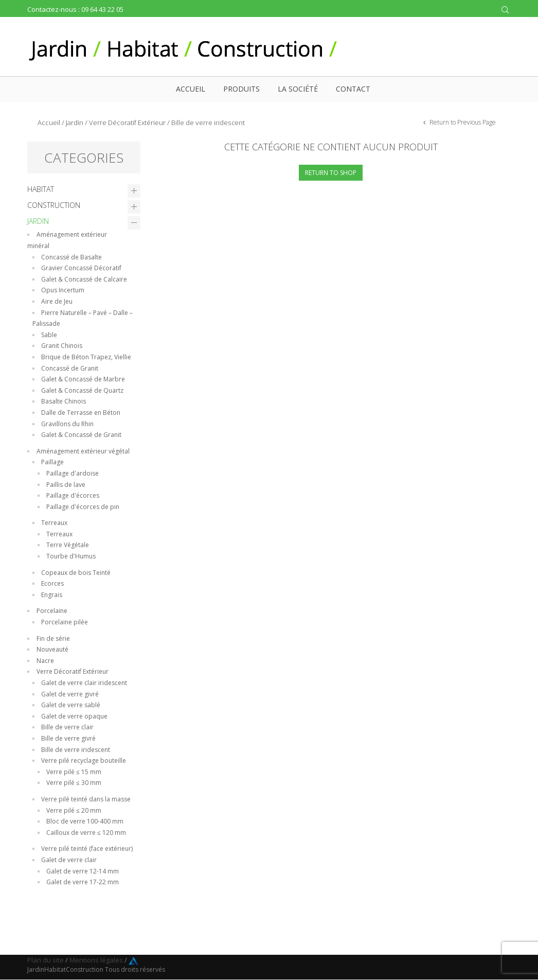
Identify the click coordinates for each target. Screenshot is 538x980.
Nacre (45, 661)
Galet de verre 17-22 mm (83, 882)
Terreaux (54, 523)
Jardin (75, 122)
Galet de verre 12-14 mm (83, 871)
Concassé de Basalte (71, 257)
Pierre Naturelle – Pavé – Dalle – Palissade (83, 318)
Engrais (52, 595)
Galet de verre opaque (74, 716)
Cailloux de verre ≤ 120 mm (86, 833)
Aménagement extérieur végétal (83, 451)
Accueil (191, 89)
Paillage (52, 462)
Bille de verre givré (68, 738)
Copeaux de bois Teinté (76, 573)
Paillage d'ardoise (73, 473)
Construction (54, 205)
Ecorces (52, 583)
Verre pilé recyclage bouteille (84, 760)
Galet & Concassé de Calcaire (84, 279)
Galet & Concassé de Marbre (83, 379)
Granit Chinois (62, 346)
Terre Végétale (68, 545)
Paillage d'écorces (73, 495)
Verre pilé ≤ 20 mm (74, 810)
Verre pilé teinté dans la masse (86, 799)
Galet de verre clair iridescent (84, 683)
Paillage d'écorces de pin (83, 507)
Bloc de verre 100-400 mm (85, 821)
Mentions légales (96, 960)
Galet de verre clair (69, 860)
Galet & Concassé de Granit (81, 435)
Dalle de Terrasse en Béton (81, 413)
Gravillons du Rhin (67, 424)
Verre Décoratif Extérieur (127, 122)
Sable (49, 335)
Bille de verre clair (67, 727)
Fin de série (53, 638)
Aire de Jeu (57, 301)
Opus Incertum (63, 290)
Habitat (41, 189)
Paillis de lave (66, 485)
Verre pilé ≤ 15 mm (74, 772)
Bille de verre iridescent (76, 750)
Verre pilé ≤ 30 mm (74, 783)
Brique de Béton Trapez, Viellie (86, 357)
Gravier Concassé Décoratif (81, 268)
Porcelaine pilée (65, 622)
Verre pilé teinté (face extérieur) (87, 848)
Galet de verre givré (70, 694)
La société (298, 89)
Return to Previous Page (462, 122)
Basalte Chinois (64, 401)
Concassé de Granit (70, 368)
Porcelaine (52, 611)
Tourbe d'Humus (71, 556)
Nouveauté (52, 649)
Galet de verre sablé (71, 705)
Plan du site (46, 960)
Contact (353, 89)
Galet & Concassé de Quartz (82, 390)
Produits (241, 89)
